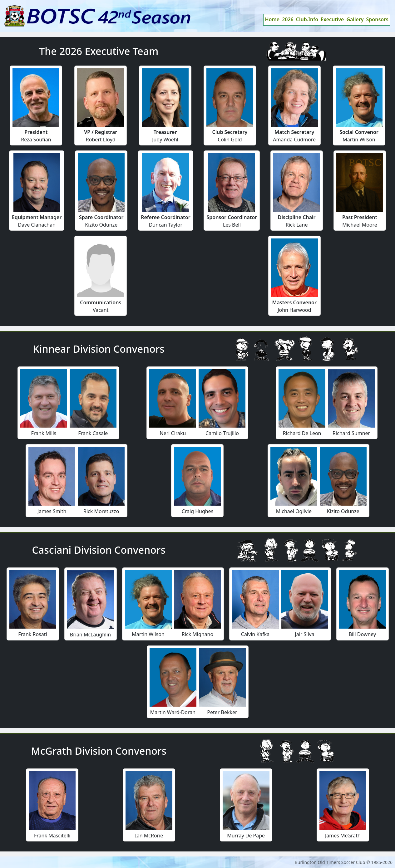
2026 (288, 19)
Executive (332, 19)
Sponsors (378, 19)
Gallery (355, 19)
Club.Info (307, 19)
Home (272, 19)
